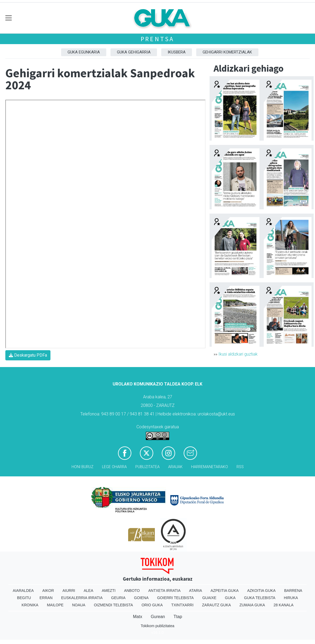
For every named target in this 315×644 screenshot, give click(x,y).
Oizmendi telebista (114, 605)
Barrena (293, 591)
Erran (46, 598)
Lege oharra (114, 467)
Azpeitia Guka (225, 591)
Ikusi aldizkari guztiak (238, 354)
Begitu (24, 598)
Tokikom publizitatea (157, 626)
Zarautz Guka (216, 605)
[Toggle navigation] (9, 18)
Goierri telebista (175, 598)
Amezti (109, 591)
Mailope (55, 605)
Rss (240, 467)
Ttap (178, 617)
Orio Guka (152, 605)
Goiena (141, 598)
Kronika (30, 605)
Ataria (196, 591)
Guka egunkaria (84, 52)
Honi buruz (82, 467)
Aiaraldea (23, 591)
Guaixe (209, 598)
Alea (88, 591)
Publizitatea (147, 467)
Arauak (175, 467)
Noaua (79, 605)
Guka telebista (260, 598)
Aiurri (69, 591)
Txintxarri (182, 605)
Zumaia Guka (252, 605)
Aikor (48, 591)
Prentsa (158, 39)
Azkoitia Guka (261, 591)
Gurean (158, 617)
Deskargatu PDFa (28, 355)
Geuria (118, 598)
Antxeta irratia (165, 591)
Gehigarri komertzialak (227, 52)
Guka (230, 598)
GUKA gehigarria (134, 52)
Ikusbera (177, 52)
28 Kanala (284, 605)
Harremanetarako (210, 467)
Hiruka (291, 598)
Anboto (132, 591)
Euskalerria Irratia (82, 598)
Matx (138, 617)
